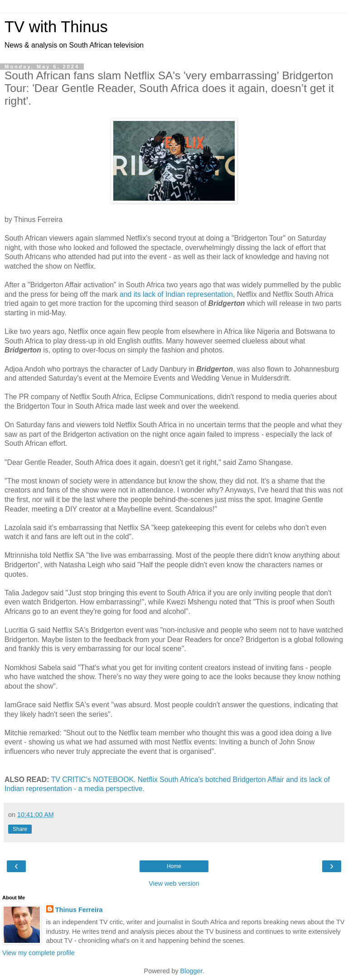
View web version (174, 883)
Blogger (191, 971)
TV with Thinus (56, 27)
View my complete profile (39, 953)
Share (20, 829)
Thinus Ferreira (79, 910)
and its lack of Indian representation (176, 294)
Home (174, 866)
